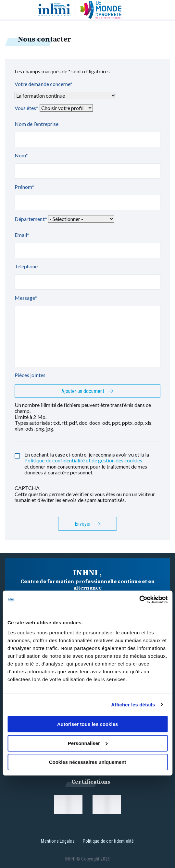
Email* (22, 235)
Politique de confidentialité (108, 841)
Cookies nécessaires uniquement (88, 762)
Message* (26, 298)
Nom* (21, 155)
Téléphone (26, 266)
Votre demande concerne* (44, 84)
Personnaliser (88, 743)
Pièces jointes (30, 375)
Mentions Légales (58, 841)
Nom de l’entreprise (37, 124)
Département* (31, 219)
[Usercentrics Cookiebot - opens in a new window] (139, 600)
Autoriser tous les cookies (88, 724)
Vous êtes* (27, 108)
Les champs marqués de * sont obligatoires (62, 71)
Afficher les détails (133, 705)
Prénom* (24, 187)
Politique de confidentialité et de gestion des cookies (83, 460)
